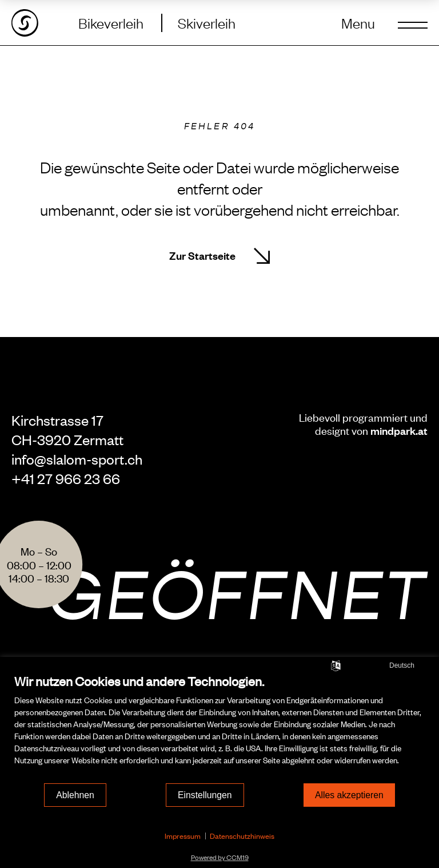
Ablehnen (75, 795)
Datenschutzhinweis (242, 836)
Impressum (183, 836)
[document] (219, 727)
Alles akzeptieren (349, 795)
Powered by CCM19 (220, 857)
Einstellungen (205, 795)
